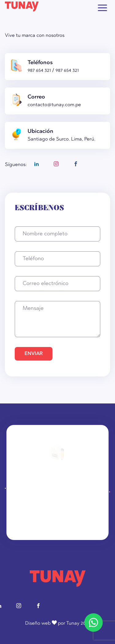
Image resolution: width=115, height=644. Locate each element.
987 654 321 (40, 71)
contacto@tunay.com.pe (54, 105)
